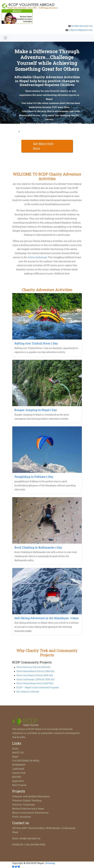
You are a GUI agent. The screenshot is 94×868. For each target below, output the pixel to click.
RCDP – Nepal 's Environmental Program (38, 687)
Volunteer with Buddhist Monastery (31, 796)
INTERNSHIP (19, 765)
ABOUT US (18, 752)
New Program (19, 785)
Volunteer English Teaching (27, 800)
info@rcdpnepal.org (80, 26)
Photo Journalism (22, 817)
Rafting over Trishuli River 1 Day (36, 343)
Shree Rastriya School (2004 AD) (33, 667)
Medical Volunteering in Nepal (28, 809)
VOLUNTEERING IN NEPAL (26, 761)
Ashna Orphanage (37, 257)
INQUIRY (17, 777)
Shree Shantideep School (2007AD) (35, 683)
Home (15, 748)
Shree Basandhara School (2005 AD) (35, 671)
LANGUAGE (18, 769)
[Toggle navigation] (5, 38)
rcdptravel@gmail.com (79, 30)
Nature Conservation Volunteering (30, 813)
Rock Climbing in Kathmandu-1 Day (38, 547)
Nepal (15, 757)
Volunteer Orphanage (23, 804)
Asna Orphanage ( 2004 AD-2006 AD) (36, 679)
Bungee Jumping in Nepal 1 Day (36, 410)
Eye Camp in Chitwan (28, 691)
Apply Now (18, 781)
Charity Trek (19, 773)
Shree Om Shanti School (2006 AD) (35, 675)
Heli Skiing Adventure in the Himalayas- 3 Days (47, 618)
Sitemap (51, 863)
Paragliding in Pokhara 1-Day (34, 477)
